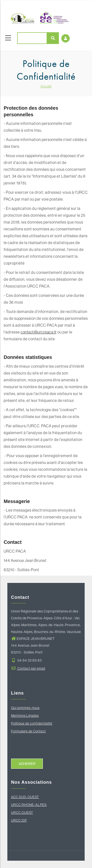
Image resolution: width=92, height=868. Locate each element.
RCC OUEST (23, 813)
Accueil (46, 86)
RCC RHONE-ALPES (30, 805)
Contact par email (28, 668)
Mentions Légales (25, 716)
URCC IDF (19, 820)
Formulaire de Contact (28, 731)
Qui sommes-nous (25, 708)
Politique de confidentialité (32, 723)
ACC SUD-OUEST (25, 797)
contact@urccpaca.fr (39, 332)
